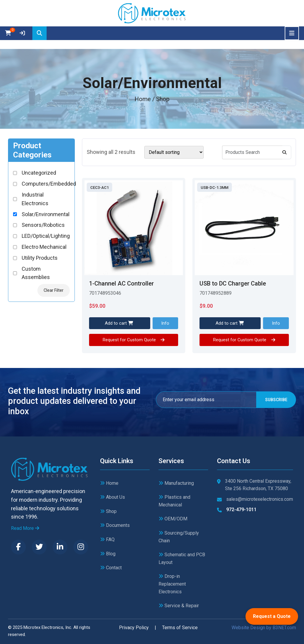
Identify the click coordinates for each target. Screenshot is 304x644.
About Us (113, 497)
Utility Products (40, 258)
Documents (115, 525)
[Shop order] (174, 152)
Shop (108, 511)
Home (143, 99)
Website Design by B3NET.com (264, 628)
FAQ (107, 539)
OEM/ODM (173, 519)
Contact (111, 568)
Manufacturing (176, 483)
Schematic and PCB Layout (182, 558)
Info (165, 323)
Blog (108, 554)
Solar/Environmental (46, 214)
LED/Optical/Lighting (46, 236)
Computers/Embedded (49, 184)
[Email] (206, 400)
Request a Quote (272, 616)
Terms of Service (180, 628)
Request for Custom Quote (134, 340)
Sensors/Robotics (43, 225)
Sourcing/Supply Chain (179, 537)
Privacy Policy (134, 628)
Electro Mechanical (44, 247)
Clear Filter (54, 290)
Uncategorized (39, 173)
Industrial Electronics (35, 199)
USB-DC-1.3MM (214, 188)
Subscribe (275, 400)
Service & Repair (179, 606)
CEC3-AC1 (99, 188)
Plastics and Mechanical (174, 501)
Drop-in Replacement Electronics (172, 584)
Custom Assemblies (36, 273)
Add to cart (119, 323)
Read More (25, 528)
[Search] (39, 33)
